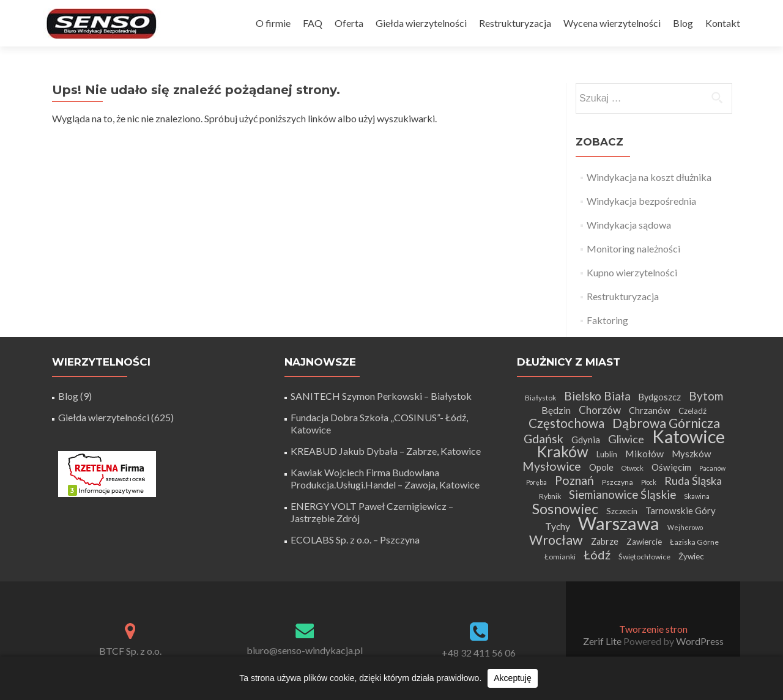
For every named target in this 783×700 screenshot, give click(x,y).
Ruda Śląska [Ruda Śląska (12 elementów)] (693, 481)
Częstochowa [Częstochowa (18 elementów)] (566, 423)
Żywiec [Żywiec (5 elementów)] (691, 556)
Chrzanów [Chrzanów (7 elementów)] (650, 410)
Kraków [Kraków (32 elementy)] (563, 451)
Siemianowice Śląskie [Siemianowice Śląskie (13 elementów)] (622, 494)
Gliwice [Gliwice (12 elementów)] (626, 439)
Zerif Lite (603, 641)
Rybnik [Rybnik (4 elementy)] (550, 496)
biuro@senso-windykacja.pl (305, 650)
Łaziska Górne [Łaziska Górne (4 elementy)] (694, 542)
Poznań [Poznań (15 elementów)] (574, 480)
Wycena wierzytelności (612, 23)
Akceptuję (512, 678)
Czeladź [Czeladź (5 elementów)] (692, 411)
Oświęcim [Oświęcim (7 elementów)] (671, 467)
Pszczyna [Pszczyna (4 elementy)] (618, 482)
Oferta (349, 23)
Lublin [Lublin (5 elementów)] (607, 454)
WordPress (699, 641)
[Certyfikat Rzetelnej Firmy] (107, 473)
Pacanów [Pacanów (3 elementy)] (712, 468)
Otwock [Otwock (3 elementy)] (633, 468)
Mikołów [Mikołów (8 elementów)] (644, 453)
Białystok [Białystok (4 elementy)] (540, 398)
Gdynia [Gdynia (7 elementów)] (586, 440)
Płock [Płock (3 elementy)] (649, 482)
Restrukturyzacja (515, 23)
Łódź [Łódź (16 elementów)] (597, 554)
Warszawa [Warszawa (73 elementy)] (619, 523)
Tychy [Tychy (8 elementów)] (558, 526)
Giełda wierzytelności (421, 23)
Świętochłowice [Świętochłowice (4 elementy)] (644, 557)
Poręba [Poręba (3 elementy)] (536, 482)
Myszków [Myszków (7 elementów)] (692, 454)
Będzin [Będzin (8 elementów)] (556, 410)
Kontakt (723, 23)
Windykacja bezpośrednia (641, 201)
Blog (683, 23)
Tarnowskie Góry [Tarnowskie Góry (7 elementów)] (681, 510)
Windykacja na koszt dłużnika (649, 177)
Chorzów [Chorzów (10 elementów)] (600, 410)
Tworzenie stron (653, 629)
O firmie (273, 23)
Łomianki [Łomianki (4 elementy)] (560, 557)
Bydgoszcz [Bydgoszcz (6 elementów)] (660, 397)
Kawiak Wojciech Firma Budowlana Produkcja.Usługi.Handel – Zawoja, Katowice (385, 478)
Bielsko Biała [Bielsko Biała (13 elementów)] (597, 396)
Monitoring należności (633, 249)
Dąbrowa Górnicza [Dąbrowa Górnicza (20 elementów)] (666, 423)
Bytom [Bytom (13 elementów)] (706, 396)
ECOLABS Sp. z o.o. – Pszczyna (355, 540)
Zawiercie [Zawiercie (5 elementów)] (644, 542)
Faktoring (607, 320)
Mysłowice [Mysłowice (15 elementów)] (552, 466)
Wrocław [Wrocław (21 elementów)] (556, 540)
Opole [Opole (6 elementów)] (601, 467)
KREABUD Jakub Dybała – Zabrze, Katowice (386, 451)
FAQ (313, 23)
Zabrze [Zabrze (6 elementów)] (605, 541)
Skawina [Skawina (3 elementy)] (697, 496)
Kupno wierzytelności (632, 272)
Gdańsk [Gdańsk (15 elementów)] (544, 439)
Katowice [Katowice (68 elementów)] (688, 436)
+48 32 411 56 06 (479, 653)
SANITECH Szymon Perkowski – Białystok (381, 396)
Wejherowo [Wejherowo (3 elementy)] (685, 527)
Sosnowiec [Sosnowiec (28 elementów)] (565, 509)
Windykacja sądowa (629, 225)
